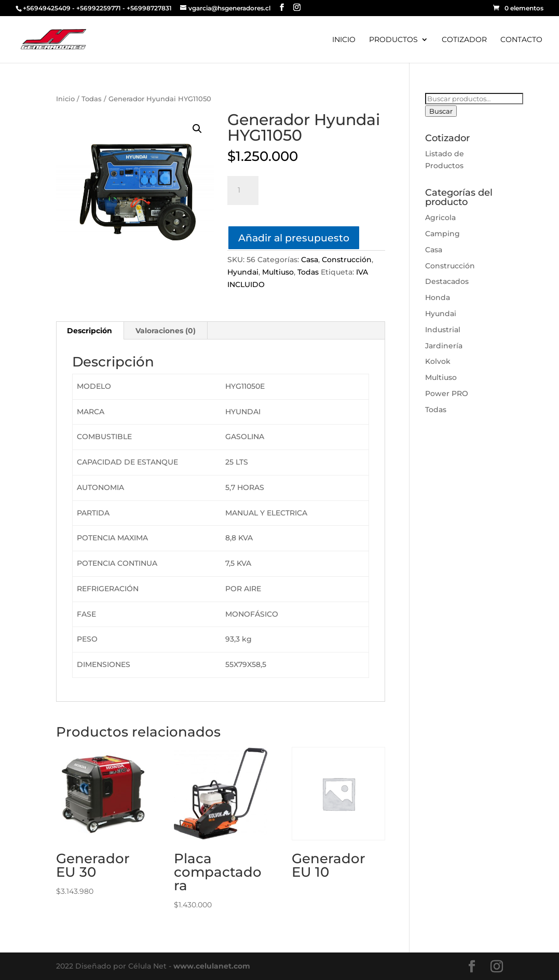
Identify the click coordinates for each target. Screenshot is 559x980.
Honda (438, 297)
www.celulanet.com (212, 966)
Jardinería (444, 346)
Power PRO (447, 393)
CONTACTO (521, 40)
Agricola (440, 217)
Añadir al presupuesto (294, 238)
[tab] (90, 331)
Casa (310, 260)
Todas (92, 99)
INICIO (344, 40)
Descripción (90, 331)
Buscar (441, 111)
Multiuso (278, 272)
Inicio (65, 99)
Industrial (443, 330)
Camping (442, 234)
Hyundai (243, 272)
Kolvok (438, 361)
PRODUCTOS (393, 40)
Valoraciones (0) (166, 331)
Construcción (347, 260)
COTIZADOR (464, 40)
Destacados (447, 281)
